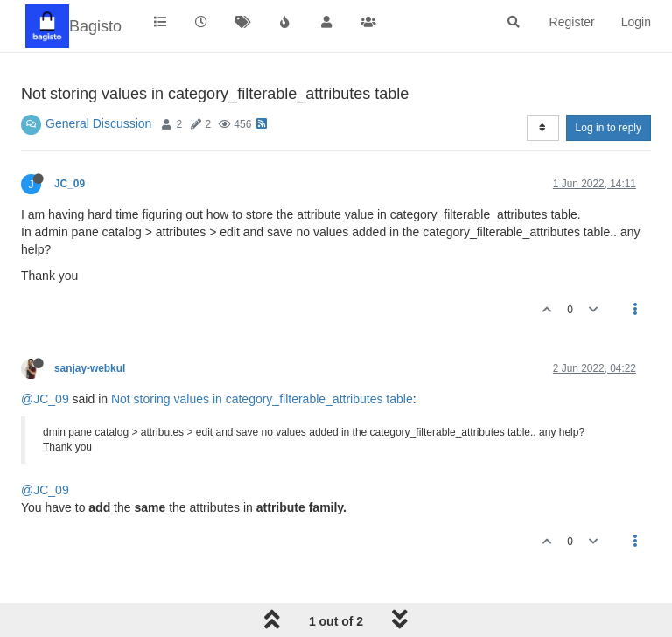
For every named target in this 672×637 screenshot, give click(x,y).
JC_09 (70, 184)
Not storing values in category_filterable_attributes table (262, 399)
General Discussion (98, 123)
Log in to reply (609, 128)
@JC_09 (45, 399)
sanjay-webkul (90, 368)
